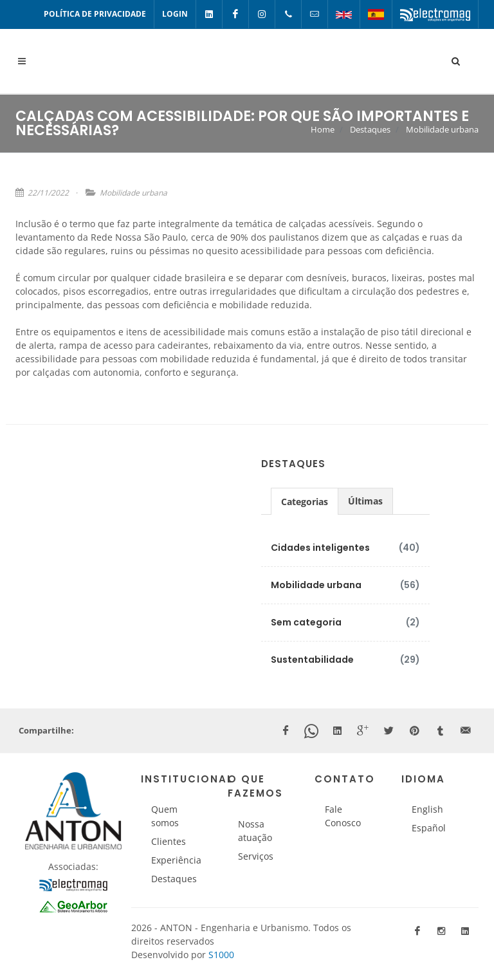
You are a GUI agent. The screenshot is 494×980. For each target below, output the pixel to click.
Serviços (256, 856)
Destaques (370, 129)
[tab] (305, 501)
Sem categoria (306, 622)
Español (429, 828)
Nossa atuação (255, 831)
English (427, 809)
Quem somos (165, 816)
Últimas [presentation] (365, 501)
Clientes (169, 841)
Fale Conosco (343, 816)
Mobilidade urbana (442, 129)
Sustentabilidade (312, 660)
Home (323, 129)
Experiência (176, 860)
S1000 (221, 955)
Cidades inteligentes (320, 548)
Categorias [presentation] (305, 502)
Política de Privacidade (95, 14)
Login (175, 14)
